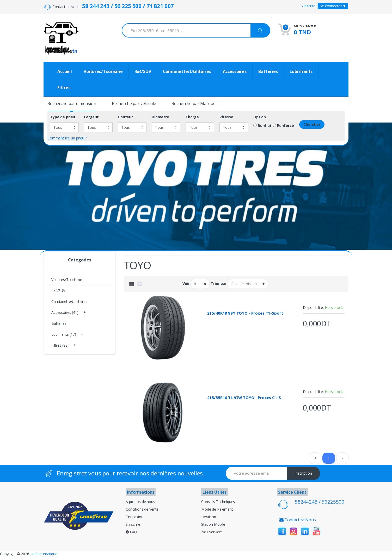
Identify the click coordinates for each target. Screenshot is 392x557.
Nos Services (212, 532)
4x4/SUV (143, 71)
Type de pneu (63, 117)
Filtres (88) (60, 345)
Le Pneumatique (44, 554)
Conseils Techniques (218, 502)
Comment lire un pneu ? (67, 138)
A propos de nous (140, 502)
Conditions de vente (142, 509)
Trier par (219, 284)
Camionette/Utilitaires (187, 71)
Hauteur (125, 117)
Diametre (160, 117)
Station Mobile (213, 524)
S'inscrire (308, 6)
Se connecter (333, 6)
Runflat (262, 126)
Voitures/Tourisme (103, 71)
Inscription (303, 473)
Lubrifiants (301, 71)
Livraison (209, 517)
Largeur (91, 117)
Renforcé (283, 126)
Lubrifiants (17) (64, 334)
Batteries (268, 71)
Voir (186, 284)
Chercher (312, 124)
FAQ (131, 532)
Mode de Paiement (217, 509)
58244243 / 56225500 (320, 502)
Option (260, 117)
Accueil (65, 71)
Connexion (134, 517)
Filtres (64, 88)
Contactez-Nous (298, 520)
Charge (192, 117)
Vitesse (226, 117)
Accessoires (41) (65, 312)
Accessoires (235, 71)
